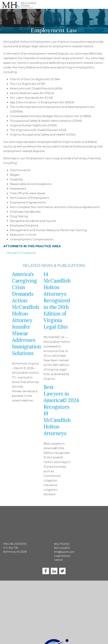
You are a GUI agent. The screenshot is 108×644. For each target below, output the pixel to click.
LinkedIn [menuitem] (54, 558)
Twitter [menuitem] (62, 558)
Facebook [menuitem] (46, 558)
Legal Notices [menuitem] (62, 543)
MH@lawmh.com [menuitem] (64, 539)
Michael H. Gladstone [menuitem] (21, 253)
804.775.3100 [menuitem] (62, 531)
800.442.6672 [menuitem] (62, 535)
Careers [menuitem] (58, 547)
